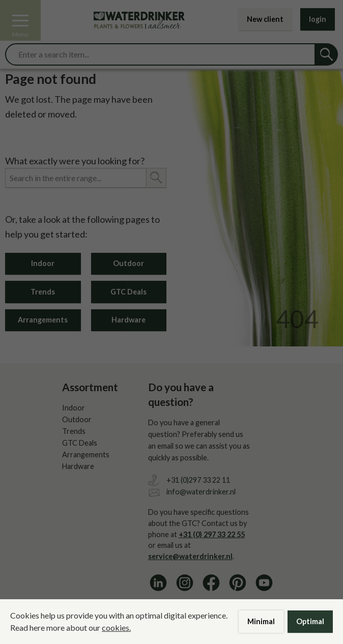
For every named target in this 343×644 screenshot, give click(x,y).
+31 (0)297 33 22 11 (198, 480)
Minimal (261, 621)
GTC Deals (128, 292)
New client (265, 19)
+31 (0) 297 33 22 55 (212, 534)
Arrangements (43, 320)
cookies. (116, 627)
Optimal (310, 621)
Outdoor (128, 263)
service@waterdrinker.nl (190, 556)
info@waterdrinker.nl (201, 492)
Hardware (128, 320)
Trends (43, 292)
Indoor (43, 263)
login (318, 19)
